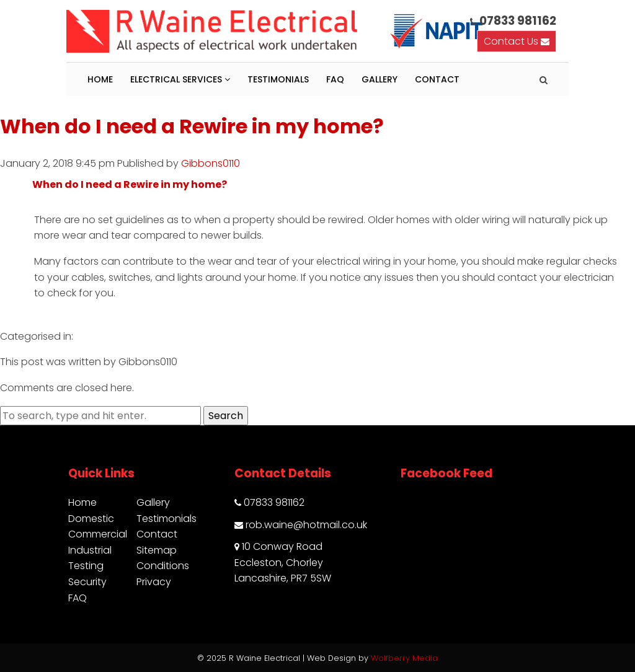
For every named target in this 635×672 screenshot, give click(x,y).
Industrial (90, 550)
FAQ (335, 79)
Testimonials (278, 79)
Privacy (154, 582)
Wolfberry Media (404, 658)
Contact (437, 79)
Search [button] (226, 416)
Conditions (163, 566)
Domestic (91, 519)
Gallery (380, 79)
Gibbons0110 (211, 163)
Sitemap (157, 550)
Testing (86, 566)
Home (100, 79)
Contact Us (517, 41)
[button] (317, 185)
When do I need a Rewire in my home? (192, 126)
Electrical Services (180, 79)
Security (87, 582)
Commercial (98, 534)
